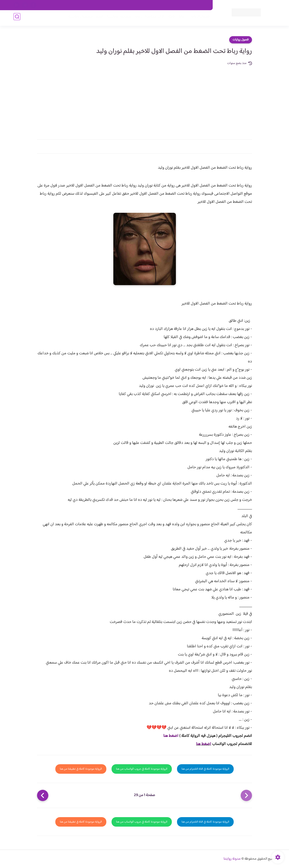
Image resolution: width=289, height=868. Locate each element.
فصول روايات (241, 40)
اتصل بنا (203, 5)
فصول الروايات (197, 18)
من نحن (165, 5)
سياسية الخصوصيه (117, 5)
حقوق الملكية (184, 5)
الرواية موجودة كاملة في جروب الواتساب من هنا (142, 769)
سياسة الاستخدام (144, 5)
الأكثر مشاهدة (153, 18)
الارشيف (96, 5)
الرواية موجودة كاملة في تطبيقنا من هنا (81, 769)
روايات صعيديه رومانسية (122, 18)
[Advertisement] (144, 100)
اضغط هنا (171, 736)
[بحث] (17, 18)
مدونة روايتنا (232, 859)
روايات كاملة (175, 18)
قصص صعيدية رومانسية (84, 18)
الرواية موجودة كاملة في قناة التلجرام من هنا (205, 769)
